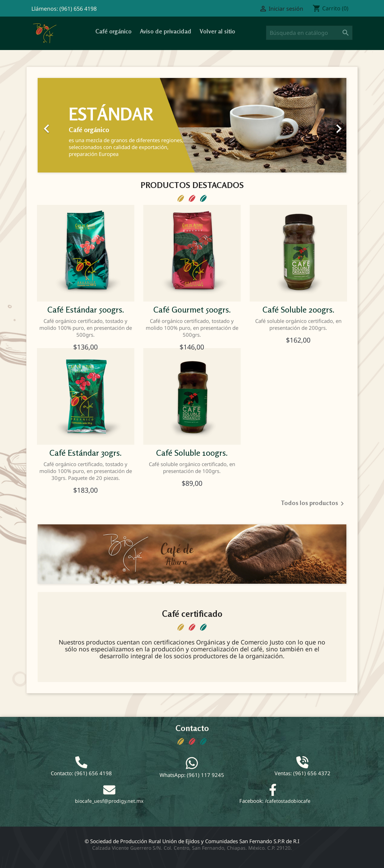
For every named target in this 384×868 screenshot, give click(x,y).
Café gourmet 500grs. (192, 310)
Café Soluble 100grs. (192, 453)
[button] (61, 125)
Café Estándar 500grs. (86, 310)
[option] (192, 125)
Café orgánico (113, 31)
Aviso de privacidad (166, 31)
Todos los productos (314, 504)
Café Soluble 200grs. (298, 310)
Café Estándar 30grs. (85, 453)
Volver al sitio (217, 31)
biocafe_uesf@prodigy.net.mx (109, 801)
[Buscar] (309, 33)
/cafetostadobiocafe (288, 801)
